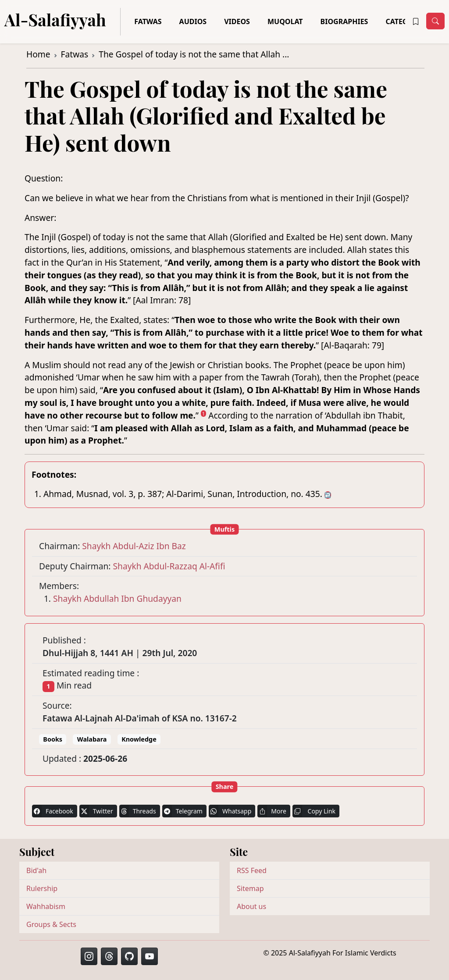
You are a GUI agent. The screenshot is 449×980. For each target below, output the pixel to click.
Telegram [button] (182, 811)
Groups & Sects (51, 924)
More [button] (272, 811)
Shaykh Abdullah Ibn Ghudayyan (117, 598)
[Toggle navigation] (435, 21)
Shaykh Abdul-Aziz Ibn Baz (134, 546)
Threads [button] (138, 811)
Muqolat (285, 21)
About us (251, 906)
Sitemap (250, 888)
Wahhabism (46, 906)
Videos (237, 21)
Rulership (42, 888)
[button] (416, 21)
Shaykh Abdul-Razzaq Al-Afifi (169, 566)
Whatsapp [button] (230, 811)
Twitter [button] (96, 811)
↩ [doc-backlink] (328, 495)
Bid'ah (36, 870)
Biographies (344, 21)
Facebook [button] (53, 811)
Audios (193, 21)
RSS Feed (252, 870)
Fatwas (148, 21)
